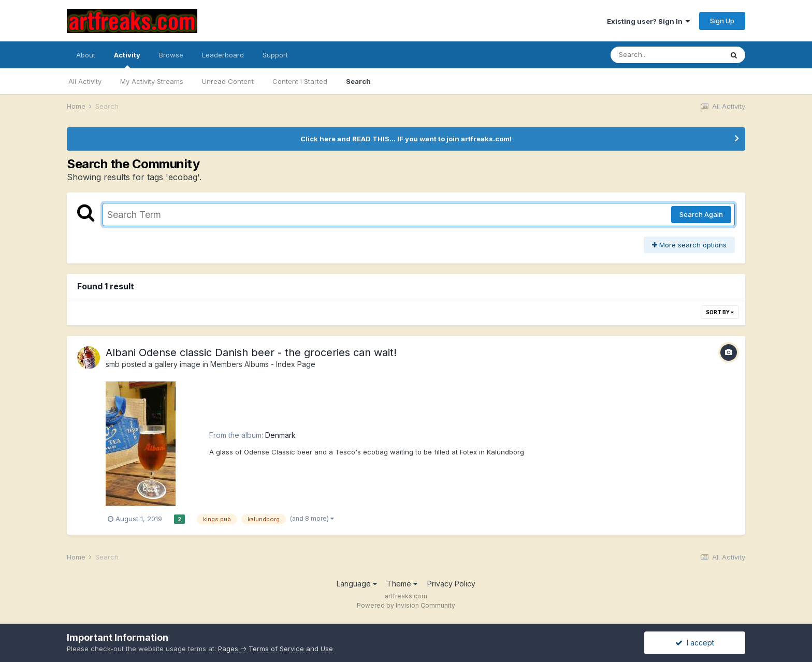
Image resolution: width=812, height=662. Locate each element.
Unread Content (228, 81)
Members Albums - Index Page (263, 364)
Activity (127, 60)
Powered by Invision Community (406, 605)
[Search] (666, 55)
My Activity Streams (152, 81)
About (86, 55)
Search (358, 81)
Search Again (701, 214)
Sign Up (722, 21)
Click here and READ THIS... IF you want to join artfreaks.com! (406, 139)
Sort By (720, 312)
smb (113, 364)
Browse (171, 55)
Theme (402, 584)
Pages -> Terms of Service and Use (275, 649)
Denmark (280, 435)
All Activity (85, 81)
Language (357, 584)
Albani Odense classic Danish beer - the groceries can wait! (251, 352)
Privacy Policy (451, 584)
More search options (689, 245)
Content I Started (300, 81)
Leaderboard (223, 55)
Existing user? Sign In (648, 21)
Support (275, 55)
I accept (695, 643)
